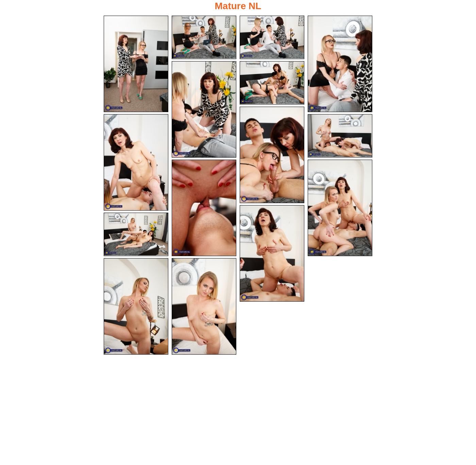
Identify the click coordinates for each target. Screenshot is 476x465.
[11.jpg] (340, 208)
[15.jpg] (204, 307)
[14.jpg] (136, 307)
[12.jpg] (272, 254)
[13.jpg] (136, 235)
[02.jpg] (204, 37)
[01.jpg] (136, 64)
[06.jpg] (272, 83)
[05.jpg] (204, 109)
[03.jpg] (272, 37)
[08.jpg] (136, 163)
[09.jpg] (340, 136)
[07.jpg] (272, 155)
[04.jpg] (340, 64)
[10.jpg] (204, 208)
